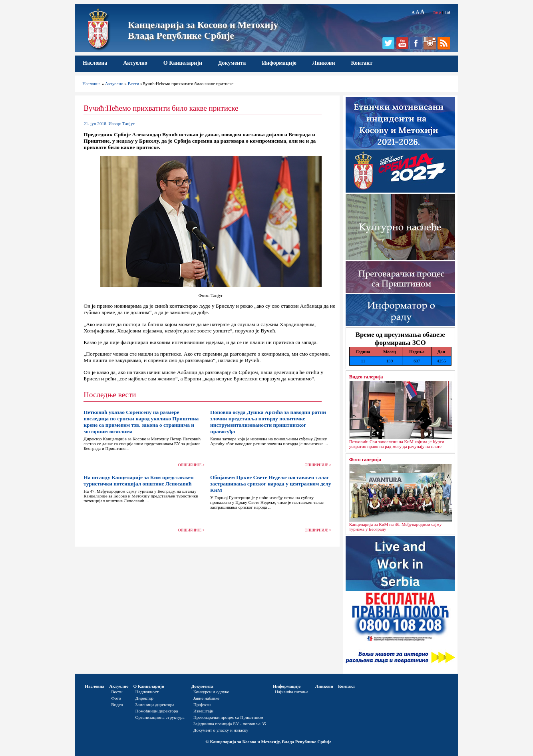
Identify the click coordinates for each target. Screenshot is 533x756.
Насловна (95, 63)
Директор (144, 698)
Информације (279, 63)
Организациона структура (160, 717)
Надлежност (147, 692)
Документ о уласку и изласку (221, 730)
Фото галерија (365, 460)
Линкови (324, 63)
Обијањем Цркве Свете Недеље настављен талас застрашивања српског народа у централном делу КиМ (271, 484)
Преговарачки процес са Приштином (228, 717)
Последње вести (110, 395)
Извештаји (203, 711)
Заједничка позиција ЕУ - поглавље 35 (230, 724)
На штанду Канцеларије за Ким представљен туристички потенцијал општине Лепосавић (138, 480)
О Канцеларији (183, 63)
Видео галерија (366, 377)
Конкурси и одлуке (211, 692)
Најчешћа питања (292, 692)
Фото (116, 698)
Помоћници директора (157, 711)
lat (448, 12)
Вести (134, 84)
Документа (232, 63)
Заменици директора (155, 704)
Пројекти (202, 704)
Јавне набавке (206, 698)
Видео (117, 704)
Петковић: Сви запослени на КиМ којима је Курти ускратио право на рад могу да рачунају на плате (397, 444)
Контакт (362, 63)
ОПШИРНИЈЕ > (192, 465)
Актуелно (135, 63)
